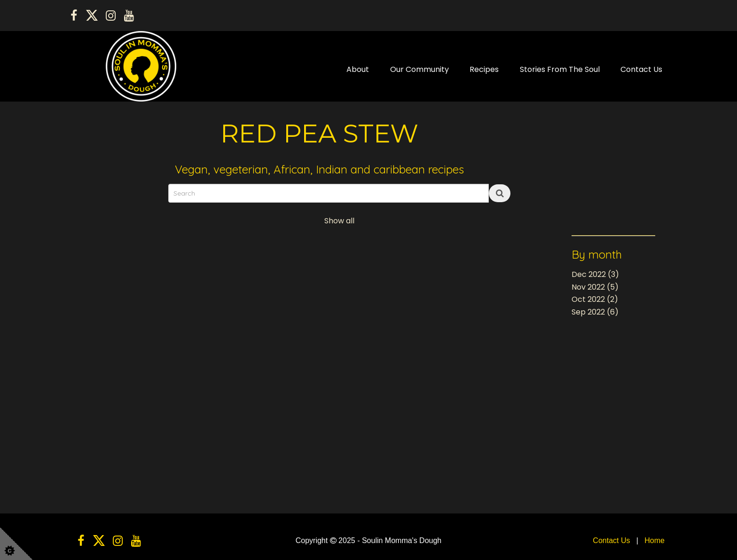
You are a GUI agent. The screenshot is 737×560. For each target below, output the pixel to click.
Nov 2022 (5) (595, 287)
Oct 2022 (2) (595, 299)
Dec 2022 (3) (595, 274)
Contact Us (641, 69)
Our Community (419, 69)
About (358, 69)
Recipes (484, 69)
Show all (339, 221)
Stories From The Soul (560, 69)
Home (655, 540)
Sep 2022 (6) (595, 312)
